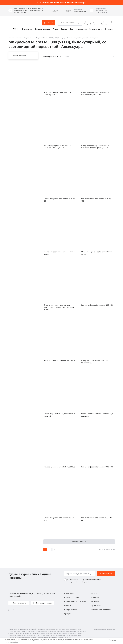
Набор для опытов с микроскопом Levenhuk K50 (95, 362)
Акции (56, 29)
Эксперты (95, 601)
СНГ (42, 11)
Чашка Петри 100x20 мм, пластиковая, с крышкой (97, 415)
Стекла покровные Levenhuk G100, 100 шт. (96, 519)
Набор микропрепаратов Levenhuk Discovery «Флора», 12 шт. (58, 147)
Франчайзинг (96, 605)
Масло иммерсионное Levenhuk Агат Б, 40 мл (97, 253)
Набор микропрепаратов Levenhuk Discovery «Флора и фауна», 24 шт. (95, 147)
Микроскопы (28, 38)
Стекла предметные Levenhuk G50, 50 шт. (59, 519)
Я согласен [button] (114, 641)
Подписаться (106, 574)
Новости (68, 605)
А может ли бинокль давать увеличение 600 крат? (64, 3)
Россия (16, 29)
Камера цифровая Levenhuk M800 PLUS (60, 467)
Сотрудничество (96, 29)
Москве (39, 9)
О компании (27, 29)
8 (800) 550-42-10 (80, 11)
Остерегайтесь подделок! (101, 610)
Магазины (95, 593)
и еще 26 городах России (32, 11)
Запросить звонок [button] (20, 603)
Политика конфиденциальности (104, 629)
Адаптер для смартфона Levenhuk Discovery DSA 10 (57, 93)
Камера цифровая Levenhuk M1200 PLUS (97, 305)
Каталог (19, 38)
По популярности (51, 56)
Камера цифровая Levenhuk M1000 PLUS (97, 467)
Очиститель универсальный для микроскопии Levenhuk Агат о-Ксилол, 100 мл (59, 307)
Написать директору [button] (43, 603)
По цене (66, 56)
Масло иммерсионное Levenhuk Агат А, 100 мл (60, 253)
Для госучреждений (78, 29)
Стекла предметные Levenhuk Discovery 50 (60, 200)
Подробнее (14, 642)
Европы (17, 12)
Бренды (64, 29)
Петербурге (18, 11)
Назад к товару (20, 56)
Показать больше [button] (79, 542)
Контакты (95, 597)
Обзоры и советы (71, 610)
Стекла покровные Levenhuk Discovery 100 (96, 200)
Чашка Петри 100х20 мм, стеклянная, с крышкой (59, 415)
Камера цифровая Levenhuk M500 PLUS (60, 360)
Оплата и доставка (42, 29)
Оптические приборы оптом (75, 601)
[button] (54, 11)
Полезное (109, 29)
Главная (11, 38)
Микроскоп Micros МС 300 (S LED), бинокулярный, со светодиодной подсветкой (62, 38)
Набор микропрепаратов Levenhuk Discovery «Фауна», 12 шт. (95, 93)
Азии (24, 12)
